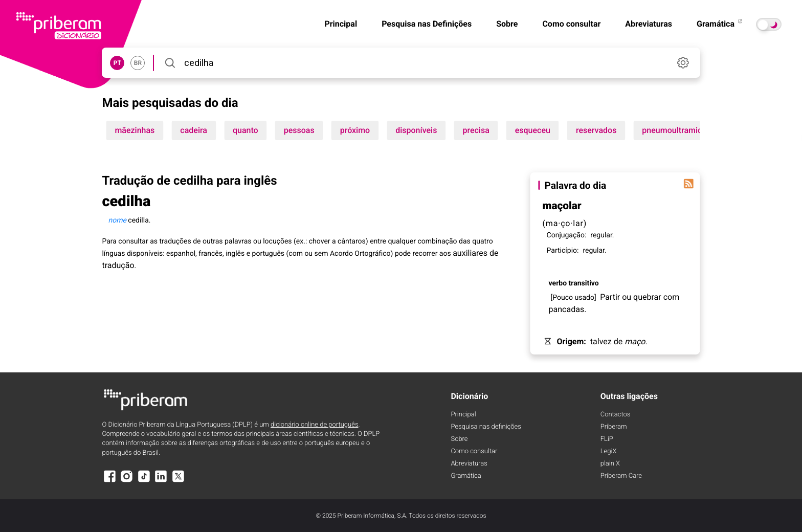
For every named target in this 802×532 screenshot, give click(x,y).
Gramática (720, 24)
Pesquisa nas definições (486, 427)
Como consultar (571, 24)
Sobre (507, 24)
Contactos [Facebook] (616, 415)
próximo (355, 130)
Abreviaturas (649, 24)
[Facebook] (109, 481)
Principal (341, 24)
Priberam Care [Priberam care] (621, 476)
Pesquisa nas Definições (427, 24)
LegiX (609, 451)
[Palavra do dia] (689, 184)
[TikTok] (144, 481)
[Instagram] (127, 481)
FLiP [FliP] (607, 439)
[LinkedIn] (161, 481)
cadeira (194, 130)
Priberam (614, 427)
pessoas (299, 130)
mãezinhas (135, 130)
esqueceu (533, 130)
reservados (596, 130)
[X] (178, 481)
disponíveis (416, 130)
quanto (246, 130)
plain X (610, 464)
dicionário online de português (314, 425)
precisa (476, 130)
